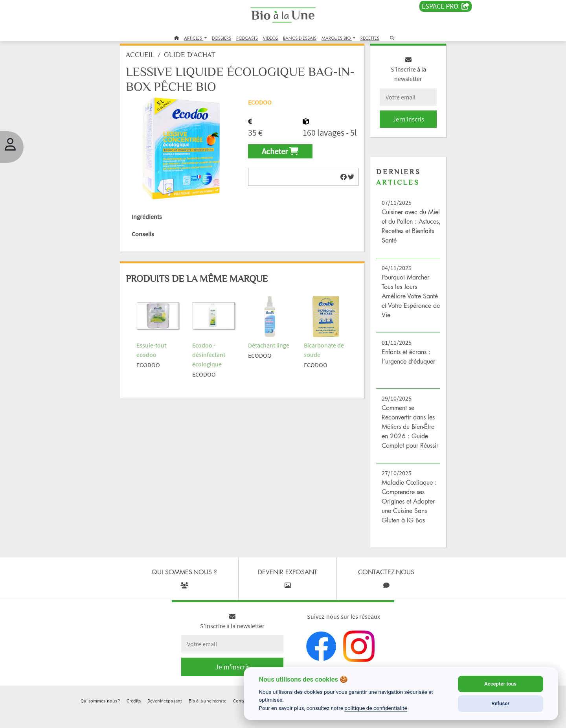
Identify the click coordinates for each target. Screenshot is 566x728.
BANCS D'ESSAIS (300, 38)
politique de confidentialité (376, 708)
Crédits (134, 718)
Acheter (283, 172)
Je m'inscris (399, 127)
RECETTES (370, 38)
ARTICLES (194, 38)
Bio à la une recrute (208, 718)
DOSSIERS (221, 38)
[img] (338, 197)
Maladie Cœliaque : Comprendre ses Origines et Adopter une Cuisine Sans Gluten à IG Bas (402, 518)
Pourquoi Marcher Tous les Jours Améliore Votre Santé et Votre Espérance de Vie (400, 303)
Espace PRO (446, 6)
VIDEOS (270, 38)
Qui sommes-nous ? (100, 718)
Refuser (500, 703)
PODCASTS (247, 38)
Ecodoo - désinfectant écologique (216, 358)
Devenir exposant (165, 718)
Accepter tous (500, 684)
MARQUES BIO (337, 38)
